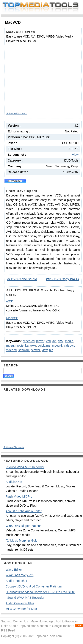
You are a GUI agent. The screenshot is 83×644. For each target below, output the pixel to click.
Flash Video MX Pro (19, 496)
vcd (48, 341)
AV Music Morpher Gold (22, 540)
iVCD (10, 301)
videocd (11, 350)
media (69, 341)
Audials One (14, 482)
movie (20, 346)
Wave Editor (14, 570)
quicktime (44, 346)
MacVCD (12, 318)
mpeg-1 (57, 346)
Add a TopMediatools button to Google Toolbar (41, 626)
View (75, 155)
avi (54, 341)
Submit (6, 621)
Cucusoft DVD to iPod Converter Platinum (34, 586)
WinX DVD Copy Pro (20, 575)
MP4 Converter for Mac (21, 609)
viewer (36, 350)
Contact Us (20, 621)
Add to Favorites (67, 621)
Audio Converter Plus (20, 603)
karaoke (31, 346)
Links (5, 626)
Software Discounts (16, 113)
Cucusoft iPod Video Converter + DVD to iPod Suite (40, 592)
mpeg (10, 346)
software (24, 350)
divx (61, 341)
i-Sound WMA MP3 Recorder (25, 467)
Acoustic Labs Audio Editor (24, 511)
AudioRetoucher (16, 581)
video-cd (70, 346)
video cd (29, 341)
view (45, 350)
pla (51, 350)
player (40, 341)
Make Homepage (42, 621)
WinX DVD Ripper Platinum (24, 526)
